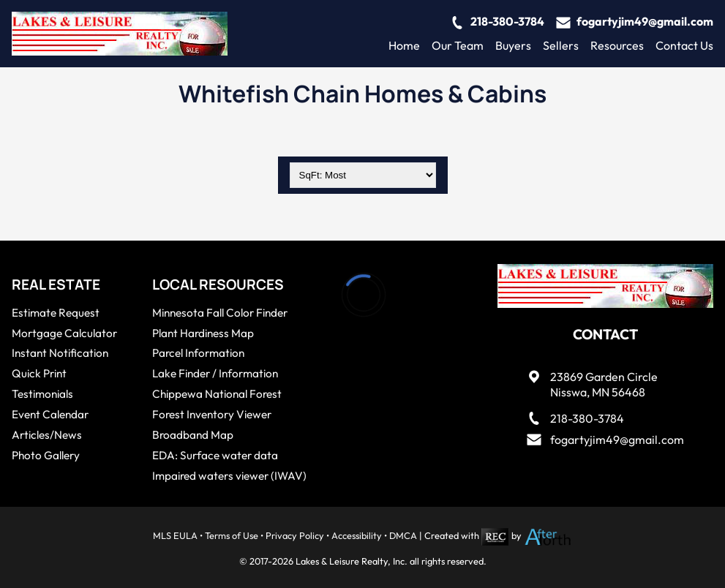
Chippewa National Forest (217, 394)
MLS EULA (175, 535)
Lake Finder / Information (215, 373)
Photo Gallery (46, 455)
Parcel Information (198, 353)
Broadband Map (193, 435)
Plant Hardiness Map (203, 333)
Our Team (458, 45)
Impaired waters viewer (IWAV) (229, 476)
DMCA (403, 535)
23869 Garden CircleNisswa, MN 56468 (604, 384)
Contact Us (684, 45)
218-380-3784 (507, 21)
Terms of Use (232, 535)
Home (404, 45)
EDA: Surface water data (215, 455)
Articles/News (47, 435)
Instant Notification (60, 353)
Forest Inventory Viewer (212, 414)
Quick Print (39, 373)
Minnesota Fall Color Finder (220, 313)
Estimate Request (56, 313)
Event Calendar (50, 414)
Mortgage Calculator (64, 333)
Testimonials (42, 394)
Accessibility (357, 535)
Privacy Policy (295, 535)
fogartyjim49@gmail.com (645, 21)
